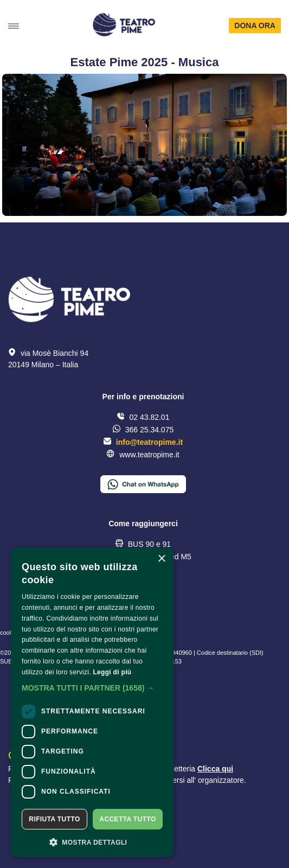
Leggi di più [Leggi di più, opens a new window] (112, 672)
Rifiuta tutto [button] (54, 819)
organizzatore (221, 780)
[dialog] (92, 702)
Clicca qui (215, 769)
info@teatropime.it (149, 442)
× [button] (161, 559)
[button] (92, 688)
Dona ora (255, 25)
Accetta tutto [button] (127, 819)
